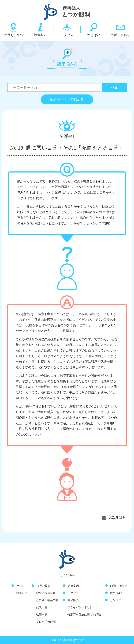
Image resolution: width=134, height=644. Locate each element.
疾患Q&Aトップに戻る (67, 99)
